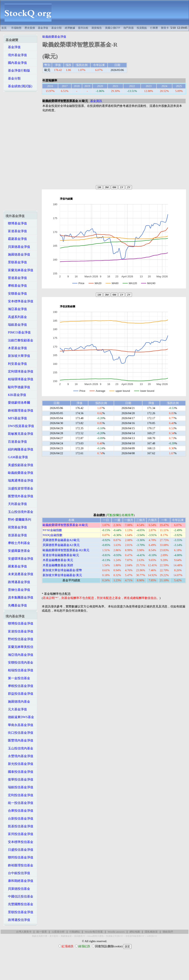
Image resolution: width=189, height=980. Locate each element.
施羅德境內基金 (18, 702)
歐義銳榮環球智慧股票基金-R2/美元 (66, 550)
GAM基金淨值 (17, 457)
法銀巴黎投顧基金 (19, 340)
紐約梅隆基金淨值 (19, 449)
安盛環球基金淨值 (19, 559)
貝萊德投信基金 (18, 889)
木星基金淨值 (16, 348)
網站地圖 (135, 932)
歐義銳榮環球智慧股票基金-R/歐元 (65, 525)
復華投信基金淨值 (19, 779)
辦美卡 (165, 28)
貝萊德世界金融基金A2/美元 (61, 545)
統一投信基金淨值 (19, 803)
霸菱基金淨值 (16, 239)
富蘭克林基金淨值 (19, 270)
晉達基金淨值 (16, 278)
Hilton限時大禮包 (95, 936)
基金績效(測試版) (19, 86)
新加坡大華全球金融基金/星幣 (62, 570)
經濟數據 (70, 28)
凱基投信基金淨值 (19, 826)
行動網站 (75, 932)
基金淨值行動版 (18, 70)
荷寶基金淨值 (16, 527)
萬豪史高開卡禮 (40, 936)
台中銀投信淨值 (18, 873)
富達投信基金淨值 (19, 631)
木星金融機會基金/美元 (58, 560)
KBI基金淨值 (16, 395)
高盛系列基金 (16, 317)
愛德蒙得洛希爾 (18, 403)
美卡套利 (54, 936)
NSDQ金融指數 (52, 535)
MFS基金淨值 (16, 418)
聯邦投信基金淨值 (19, 857)
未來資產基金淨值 (19, 574)
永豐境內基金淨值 (19, 756)
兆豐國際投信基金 (19, 904)
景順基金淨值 (16, 262)
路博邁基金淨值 (18, 582)
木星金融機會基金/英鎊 (58, 565)
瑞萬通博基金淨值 (19, 480)
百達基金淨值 (16, 442)
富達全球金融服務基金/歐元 (61, 555)
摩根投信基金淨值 (19, 686)
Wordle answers (116, 932)
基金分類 (56, 28)
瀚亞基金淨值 (16, 309)
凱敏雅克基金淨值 (19, 434)
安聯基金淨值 (16, 294)
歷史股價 (30, 28)
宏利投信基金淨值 (19, 795)
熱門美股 (129, 28)
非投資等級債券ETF (135, 936)
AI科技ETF (152, 936)
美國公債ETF (113, 28)
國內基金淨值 (16, 63)
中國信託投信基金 (19, 896)
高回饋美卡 (80, 936)
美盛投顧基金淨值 (19, 465)
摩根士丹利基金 (18, 543)
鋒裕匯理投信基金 (19, 865)
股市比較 (83, 28)
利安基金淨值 (16, 364)
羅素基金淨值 (16, 566)
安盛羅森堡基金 (18, 551)
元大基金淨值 (16, 709)
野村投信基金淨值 (19, 639)
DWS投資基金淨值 (20, 426)
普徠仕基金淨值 (18, 590)
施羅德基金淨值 (18, 254)
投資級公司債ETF (114, 936)
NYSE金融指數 (52, 530)
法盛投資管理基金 (19, 488)
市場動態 (16, 28)
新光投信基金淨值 (19, 764)
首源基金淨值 (16, 535)
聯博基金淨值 (16, 223)
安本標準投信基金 (19, 842)
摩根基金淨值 (16, 286)
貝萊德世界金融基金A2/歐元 (61, 540)
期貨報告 (97, 28)
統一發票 (42, 932)
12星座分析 (58, 932)
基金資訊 (96, 101)
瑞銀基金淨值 (16, 325)
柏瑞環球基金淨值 (19, 379)
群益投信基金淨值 (19, 694)
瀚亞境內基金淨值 (19, 655)
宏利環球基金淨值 (19, 371)
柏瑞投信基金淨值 (19, 670)
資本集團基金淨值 (19, 597)
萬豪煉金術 (66, 936)
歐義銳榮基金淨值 (19, 473)
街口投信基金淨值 (19, 733)
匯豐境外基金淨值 (19, 496)
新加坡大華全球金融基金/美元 (62, 575)
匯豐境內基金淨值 (19, 740)
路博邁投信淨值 (18, 920)
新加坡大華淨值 (18, 356)
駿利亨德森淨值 (18, 387)
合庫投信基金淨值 (19, 811)
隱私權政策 (151, 932)
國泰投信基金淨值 (19, 772)
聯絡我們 (168, 932)
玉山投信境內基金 (19, 748)
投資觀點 (142, 28)
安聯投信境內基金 (19, 662)
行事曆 (154, 28)
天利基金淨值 (16, 504)
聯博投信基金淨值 (19, 623)
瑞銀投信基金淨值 (19, 787)
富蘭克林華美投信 (19, 647)
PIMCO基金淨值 (18, 332)
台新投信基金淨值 (19, 819)
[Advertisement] (122, 13)
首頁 (4, 28)
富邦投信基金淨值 (19, 834)
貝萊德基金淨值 (18, 247)
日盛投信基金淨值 (19, 850)
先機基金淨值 (16, 605)
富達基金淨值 (16, 231)
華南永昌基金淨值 (19, 725)
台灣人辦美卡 (24, 932)
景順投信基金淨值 (19, 912)
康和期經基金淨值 (19, 881)
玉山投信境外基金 (19, 512)
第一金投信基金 (18, 678)
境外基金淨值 (16, 55)
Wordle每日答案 (94, 932)
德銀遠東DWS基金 (20, 717)
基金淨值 (43, 28)
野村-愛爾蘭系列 (18, 520)
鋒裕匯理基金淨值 (19, 410)
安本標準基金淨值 (19, 301)
